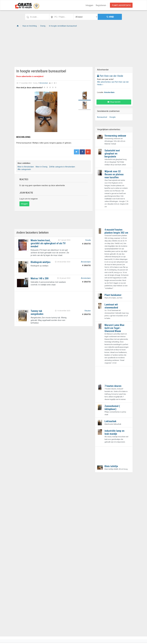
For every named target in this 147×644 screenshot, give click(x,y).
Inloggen (89, 5)
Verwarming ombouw (115, 136)
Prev (20, 112)
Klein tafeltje (111, 466)
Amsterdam (44, 83)
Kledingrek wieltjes (41, 262)
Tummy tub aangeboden (37, 312)
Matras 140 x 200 (40, 278)
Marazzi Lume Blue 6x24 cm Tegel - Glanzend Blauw (114, 328)
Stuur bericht (114, 102)
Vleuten (88, 311)
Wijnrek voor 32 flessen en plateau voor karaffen (114, 174)
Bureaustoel (102, 117)
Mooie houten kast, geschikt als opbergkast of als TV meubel (48, 243)
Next (72, 112)
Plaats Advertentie (121, 5)
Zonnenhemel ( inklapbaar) (112, 408)
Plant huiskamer (113, 295)
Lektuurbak (110, 421)
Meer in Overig (42, 167)
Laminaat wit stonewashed (111, 306)
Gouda (88, 240)
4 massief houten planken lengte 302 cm (116, 231)
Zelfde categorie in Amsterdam (62, 167)
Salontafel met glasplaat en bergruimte (112, 154)
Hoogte (113, 117)
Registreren (101, 5)
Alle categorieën (24, 169)
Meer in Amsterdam (26, 167)
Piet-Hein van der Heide (110, 76)
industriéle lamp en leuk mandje (114, 432)
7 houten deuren (113, 386)
